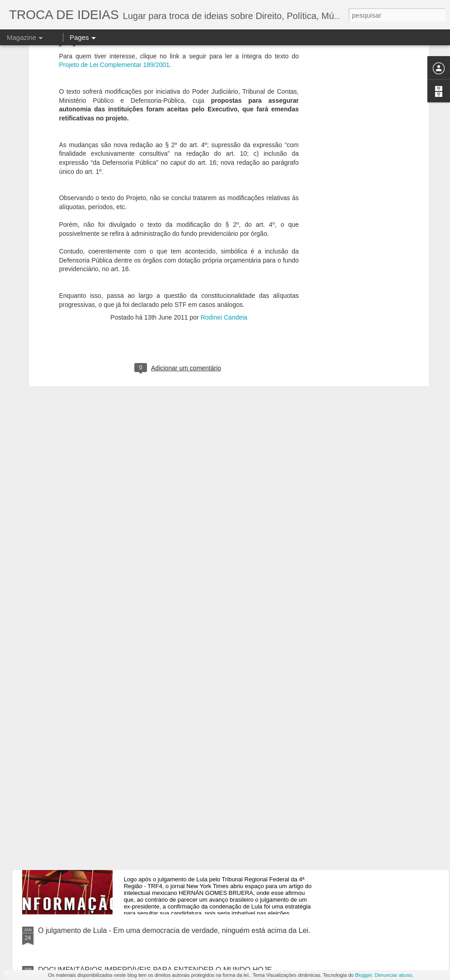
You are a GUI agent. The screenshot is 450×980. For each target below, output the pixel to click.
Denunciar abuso (393, 975)
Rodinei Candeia (224, 206)
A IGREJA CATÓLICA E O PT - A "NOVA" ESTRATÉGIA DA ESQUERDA (206, 729)
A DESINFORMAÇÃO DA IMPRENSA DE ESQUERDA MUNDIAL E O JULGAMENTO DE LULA (226, 832)
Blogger (363, 975)
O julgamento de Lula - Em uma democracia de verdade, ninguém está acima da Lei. (174, 930)
